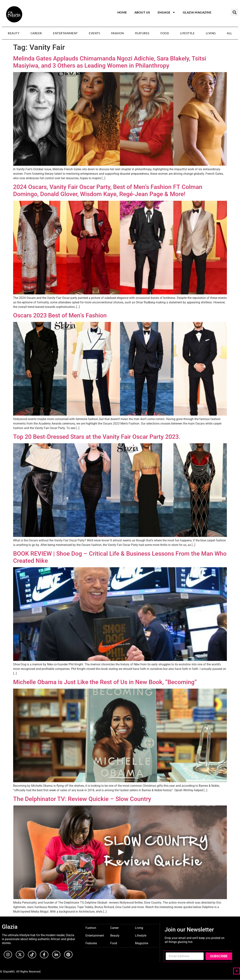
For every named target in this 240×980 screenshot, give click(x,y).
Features (142, 33)
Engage (166, 12)
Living (211, 33)
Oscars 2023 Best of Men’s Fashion (60, 315)
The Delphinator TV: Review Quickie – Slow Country (82, 799)
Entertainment (65, 33)
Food (165, 33)
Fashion (118, 33)
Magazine (142, 943)
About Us (142, 12)
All (229, 33)
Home (122, 12)
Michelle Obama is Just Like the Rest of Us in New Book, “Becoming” (105, 682)
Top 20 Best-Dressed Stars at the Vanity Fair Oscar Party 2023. (97, 437)
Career (36, 33)
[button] (235, 12)
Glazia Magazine (197, 12)
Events (94, 33)
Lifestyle (187, 33)
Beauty (14, 33)
